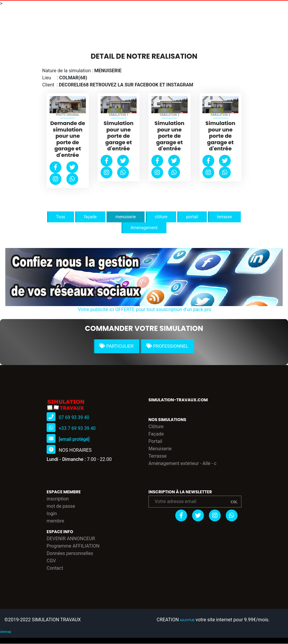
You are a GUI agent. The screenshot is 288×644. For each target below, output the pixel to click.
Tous (61, 217)
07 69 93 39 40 (74, 418)
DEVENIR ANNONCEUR (71, 539)
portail (192, 217)
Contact (55, 568)
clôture (161, 217)
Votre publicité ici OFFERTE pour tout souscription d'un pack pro (145, 309)
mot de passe (61, 506)
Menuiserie (160, 449)
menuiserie (126, 217)
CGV (51, 561)
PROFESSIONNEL (168, 346)
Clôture (156, 427)
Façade (156, 434)
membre (55, 521)
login (52, 514)
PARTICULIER (116, 346)
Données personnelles (70, 554)
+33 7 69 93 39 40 (78, 429)
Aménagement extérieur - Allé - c (183, 464)
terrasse (224, 217)
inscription (58, 499)
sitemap (5, 632)
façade (90, 217)
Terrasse (158, 456)
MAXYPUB (188, 621)
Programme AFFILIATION (73, 546)
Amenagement (144, 228)
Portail (155, 442)
